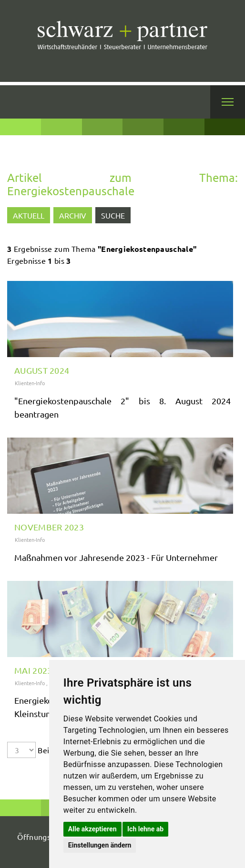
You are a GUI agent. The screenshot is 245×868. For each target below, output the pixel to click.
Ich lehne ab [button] (145, 829)
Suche (113, 215)
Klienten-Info (30, 383)
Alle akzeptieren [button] (92, 829)
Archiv (73, 215)
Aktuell (29, 215)
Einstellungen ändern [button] (100, 845)
